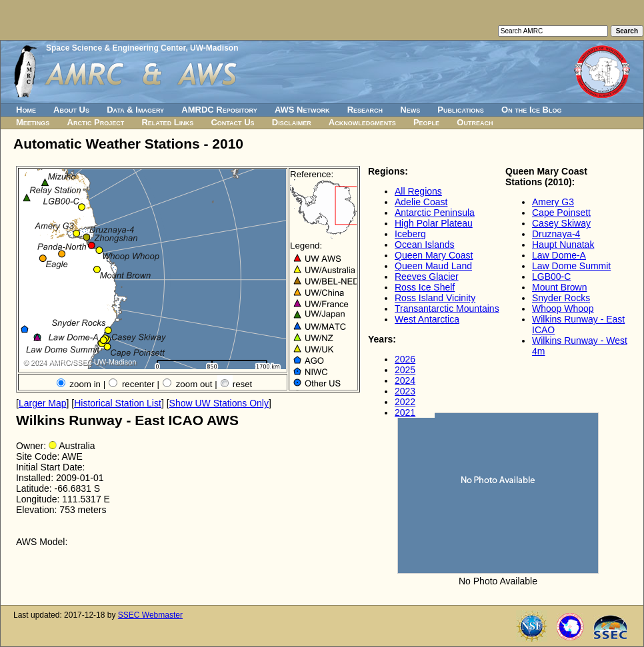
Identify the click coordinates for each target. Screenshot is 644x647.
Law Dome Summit (571, 266)
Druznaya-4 (556, 234)
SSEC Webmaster (150, 615)
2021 (405, 412)
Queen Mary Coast (434, 255)
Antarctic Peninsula (435, 213)
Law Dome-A (559, 255)
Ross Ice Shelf (425, 287)
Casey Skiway (561, 223)
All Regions (418, 191)
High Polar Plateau (434, 223)
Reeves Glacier (427, 277)
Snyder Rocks (561, 298)
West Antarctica (427, 319)
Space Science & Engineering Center (116, 48)
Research (365, 110)
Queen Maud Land (433, 266)
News (410, 110)
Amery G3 (553, 202)
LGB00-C (551, 277)
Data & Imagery (135, 110)
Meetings (33, 122)
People (426, 122)
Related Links (167, 122)
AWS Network (302, 110)
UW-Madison (214, 48)
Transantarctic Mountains (447, 309)
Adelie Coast (421, 202)
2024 (405, 380)
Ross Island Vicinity (435, 298)
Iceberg (410, 234)
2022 (405, 402)
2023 (405, 391)
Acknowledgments (362, 122)
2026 (405, 359)
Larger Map (43, 403)
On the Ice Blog (531, 110)
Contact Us (232, 122)
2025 (405, 370)
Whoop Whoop (563, 309)
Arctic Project (96, 122)
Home (26, 110)
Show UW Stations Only (219, 403)
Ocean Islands (425, 245)
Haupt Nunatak (563, 245)
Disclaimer (292, 122)
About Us (71, 110)
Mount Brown (559, 287)
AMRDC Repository (219, 110)
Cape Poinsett (561, 213)
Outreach (475, 122)
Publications (461, 110)
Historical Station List (118, 403)
